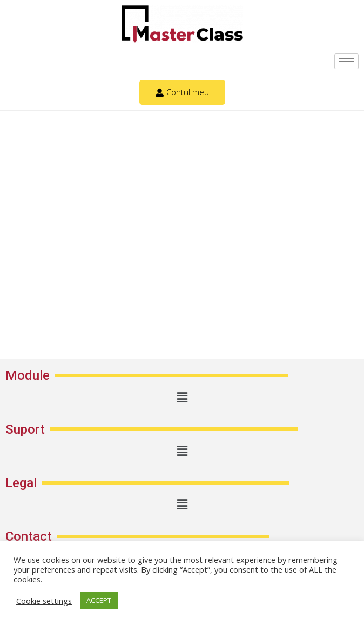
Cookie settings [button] (44, 601)
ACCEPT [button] (99, 600)
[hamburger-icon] (346, 61)
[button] (182, 397)
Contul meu (182, 92)
